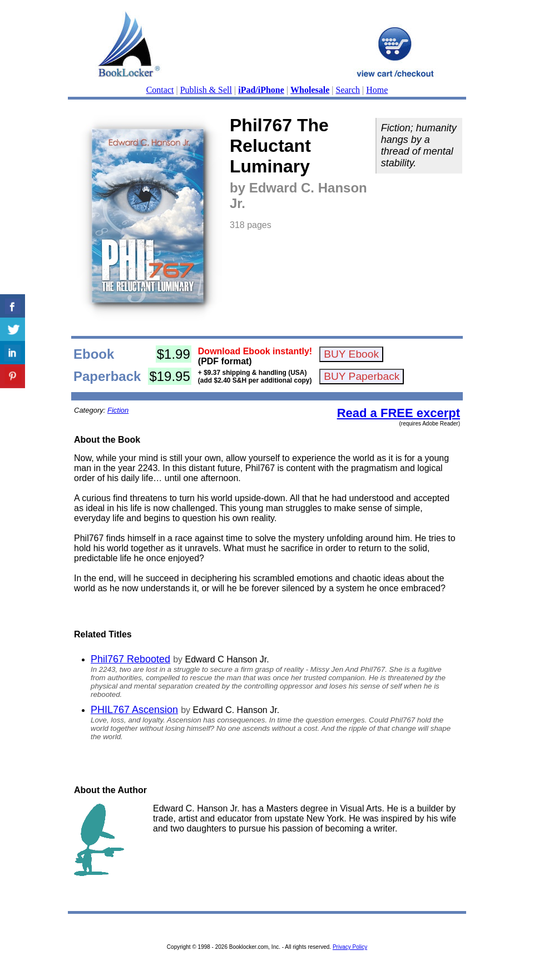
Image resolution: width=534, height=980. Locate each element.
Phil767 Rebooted (130, 659)
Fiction (118, 410)
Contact (160, 90)
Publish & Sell (206, 90)
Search (348, 90)
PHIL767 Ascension (134, 710)
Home (377, 90)
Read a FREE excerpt (399, 413)
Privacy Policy (350, 947)
